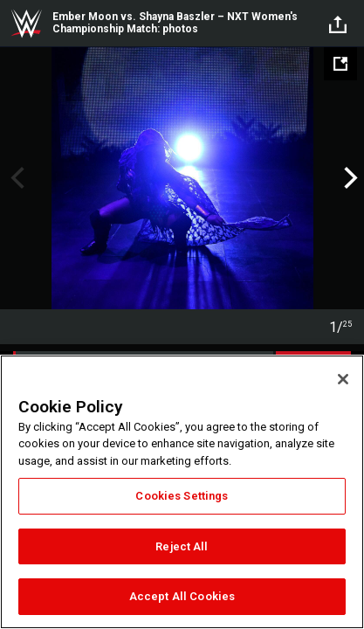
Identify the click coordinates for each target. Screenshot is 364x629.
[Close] (343, 379)
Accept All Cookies (182, 596)
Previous (15, 178)
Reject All (182, 546)
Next (349, 178)
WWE (26, 24)
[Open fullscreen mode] (340, 64)
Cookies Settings (182, 496)
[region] (182, 492)
